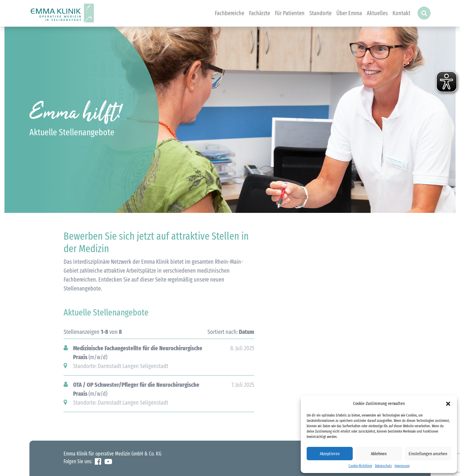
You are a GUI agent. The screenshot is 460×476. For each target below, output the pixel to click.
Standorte (320, 13)
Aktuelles (377, 13)
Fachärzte (260, 13)
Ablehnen (379, 454)
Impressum (402, 466)
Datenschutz (383, 466)
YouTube (108, 462)
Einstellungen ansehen (428, 454)
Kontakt (401, 13)
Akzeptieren (330, 454)
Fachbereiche (230, 13)
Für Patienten (290, 13)
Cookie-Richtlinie (360, 466)
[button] (448, 403)
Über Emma (349, 13)
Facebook (98, 462)
